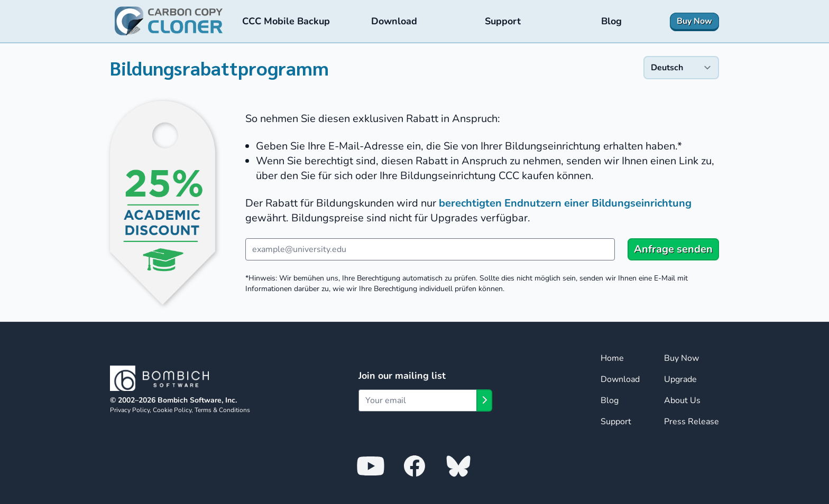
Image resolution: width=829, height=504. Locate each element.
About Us (682, 400)
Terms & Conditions (222, 410)
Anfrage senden (673, 249)
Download (620, 379)
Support (616, 422)
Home (612, 358)
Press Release (692, 422)
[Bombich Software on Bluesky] (458, 465)
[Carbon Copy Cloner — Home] (169, 21)
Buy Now (681, 358)
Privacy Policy (130, 410)
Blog (610, 400)
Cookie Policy (172, 410)
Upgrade (680, 379)
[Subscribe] (484, 400)
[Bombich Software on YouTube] (371, 465)
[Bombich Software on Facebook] (414, 465)
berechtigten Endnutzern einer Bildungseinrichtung (565, 203)
